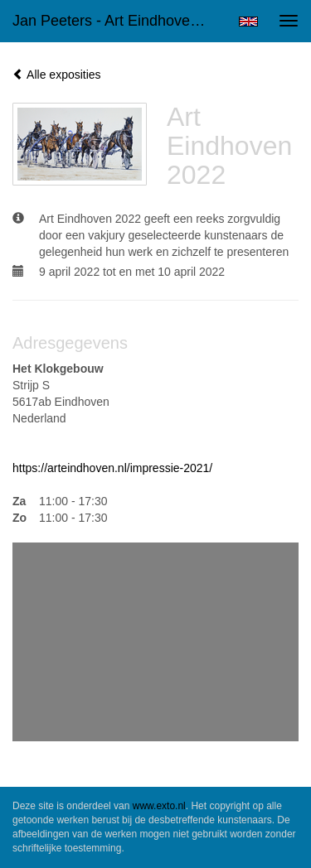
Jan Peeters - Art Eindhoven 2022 (119, 21)
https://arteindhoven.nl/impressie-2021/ (112, 468)
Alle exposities (57, 75)
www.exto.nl (159, 806)
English (248, 22)
